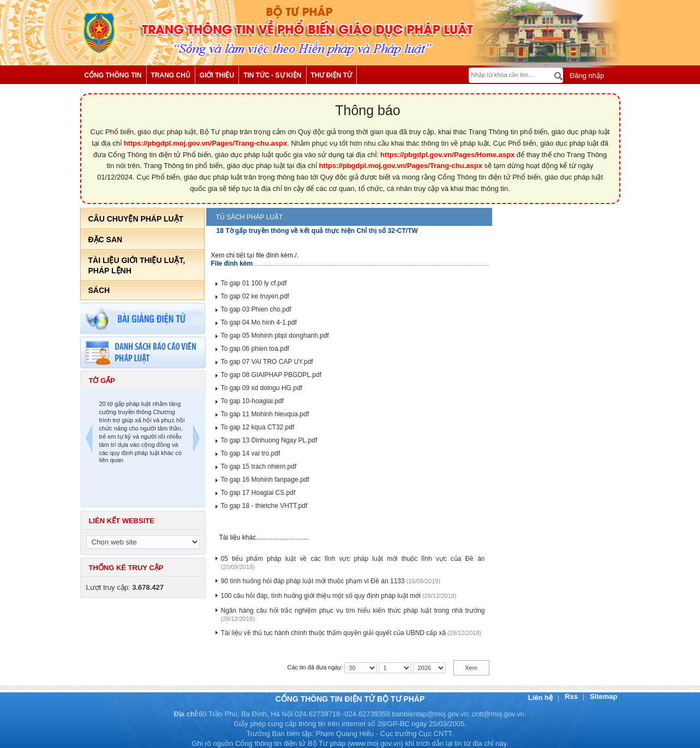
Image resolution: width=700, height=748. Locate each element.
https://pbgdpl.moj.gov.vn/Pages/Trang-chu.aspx (206, 143)
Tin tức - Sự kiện (272, 75)
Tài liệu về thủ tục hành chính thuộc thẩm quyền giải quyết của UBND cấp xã (334, 633)
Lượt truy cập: (125, 587)
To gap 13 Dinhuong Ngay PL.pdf (269, 440)
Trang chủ (171, 75)
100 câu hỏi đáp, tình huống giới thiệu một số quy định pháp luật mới (321, 596)
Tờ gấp (102, 381)
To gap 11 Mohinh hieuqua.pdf (265, 414)
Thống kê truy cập (126, 568)
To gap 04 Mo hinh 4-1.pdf (259, 322)
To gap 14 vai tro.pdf (251, 453)
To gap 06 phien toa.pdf (255, 349)
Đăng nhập (586, 76)
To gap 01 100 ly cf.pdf (254, 283)
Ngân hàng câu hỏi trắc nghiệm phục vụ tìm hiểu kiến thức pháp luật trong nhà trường (353, 611)
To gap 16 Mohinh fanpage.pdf (265, 480)
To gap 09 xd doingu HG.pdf (262, 388)
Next (196, 440)
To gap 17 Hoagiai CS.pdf (258, 493)
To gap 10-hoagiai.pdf (252, 401)
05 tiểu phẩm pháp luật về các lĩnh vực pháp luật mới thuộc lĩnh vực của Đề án (353, 559)
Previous (89, 440)
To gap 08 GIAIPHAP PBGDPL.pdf (271, 375)
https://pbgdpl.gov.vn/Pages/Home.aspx (447, 155)
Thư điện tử (332, 75)
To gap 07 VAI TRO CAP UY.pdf (267, 362)
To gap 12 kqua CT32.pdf (258, 427)
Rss (572, 696)
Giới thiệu (217, 75)
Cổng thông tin (113, 75)
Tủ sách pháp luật (250, 217)
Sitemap (604, 696)
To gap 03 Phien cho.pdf (256, 309)
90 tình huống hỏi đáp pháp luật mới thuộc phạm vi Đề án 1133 (313, 581)
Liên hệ (542, 698)
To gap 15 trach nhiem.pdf (259, 466)
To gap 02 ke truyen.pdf (255, 296)
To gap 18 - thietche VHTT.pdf (264, 506)
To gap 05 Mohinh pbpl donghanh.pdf (275, 336)
